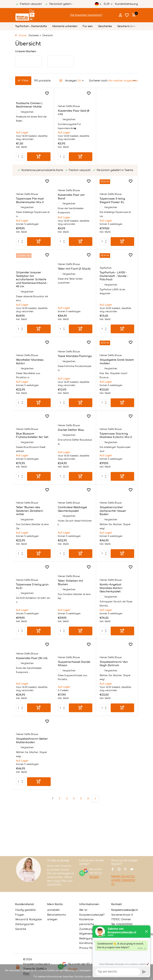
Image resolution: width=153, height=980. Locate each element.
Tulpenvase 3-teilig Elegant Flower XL (71, 189)
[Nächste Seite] (95, 735)
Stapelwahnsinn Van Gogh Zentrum (72, 674)
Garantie (21, 929)
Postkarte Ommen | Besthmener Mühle (29, 105)
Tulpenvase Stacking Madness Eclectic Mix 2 (74, 442)
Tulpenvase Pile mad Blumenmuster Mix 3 (113, 113)
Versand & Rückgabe (28, 919)
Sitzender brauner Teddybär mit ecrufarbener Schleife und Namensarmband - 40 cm (116, 195)
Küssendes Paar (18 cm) (115, 591)
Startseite (35, 35)
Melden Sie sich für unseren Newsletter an (123, 880)
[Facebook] (113, 870)
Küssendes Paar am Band (29, 186)
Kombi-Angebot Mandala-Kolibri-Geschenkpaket (70, 598)
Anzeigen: (71, 81)
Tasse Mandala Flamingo (33, 363)
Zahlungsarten (25, 924)
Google (94, 877)
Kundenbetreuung (126, 4)
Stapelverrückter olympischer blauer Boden (71, 521)
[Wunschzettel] (127, 15)
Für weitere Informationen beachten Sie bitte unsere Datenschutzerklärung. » (77, 977)
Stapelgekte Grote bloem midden (75, 368)
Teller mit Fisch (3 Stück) (32, 283)
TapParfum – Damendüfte (31, 26)
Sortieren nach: (98, 81)
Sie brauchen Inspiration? (86, 15)
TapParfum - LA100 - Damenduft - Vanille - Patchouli (72, 290)
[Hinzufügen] (39, 157)
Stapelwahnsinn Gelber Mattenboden (116, 674)
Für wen (88, 26)
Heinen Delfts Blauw (69, 106)
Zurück (21, 35)
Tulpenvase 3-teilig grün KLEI (116, 519)
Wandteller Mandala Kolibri (113, 288)
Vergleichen (25, 112)
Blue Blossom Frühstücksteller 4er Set (116, 368)
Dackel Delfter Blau (29, 437)
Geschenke (105, 26)
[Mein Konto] (120, 15)
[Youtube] (132, 870)
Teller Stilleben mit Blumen (29, 593)
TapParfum (64, 282)
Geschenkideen (127, 26)
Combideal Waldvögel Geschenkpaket (31, 519)
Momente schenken (65, 26)
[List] (61, 81)
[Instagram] (119, 870)
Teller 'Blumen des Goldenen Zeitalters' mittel (113, 444)
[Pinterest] (125, 870)
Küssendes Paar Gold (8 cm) (74, 113)
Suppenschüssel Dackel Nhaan (32, 674)
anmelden (53, 910)
